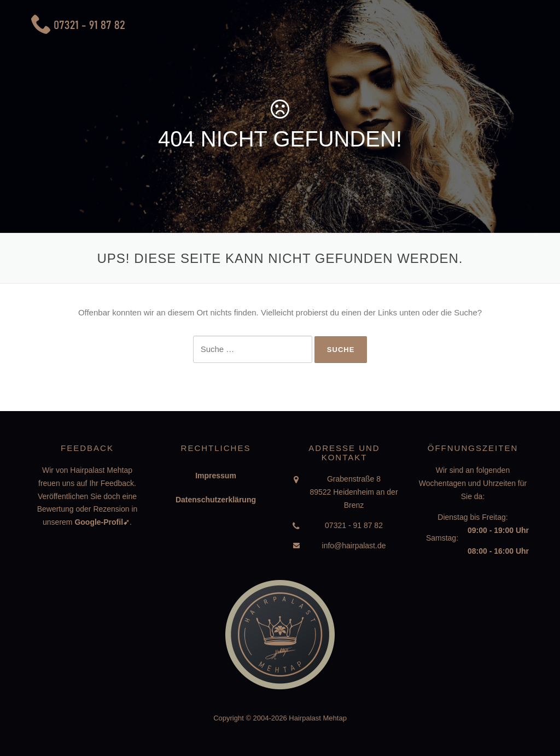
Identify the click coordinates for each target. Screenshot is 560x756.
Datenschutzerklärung (216, 500)
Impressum (216, 476)
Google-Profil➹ (102, 522)
